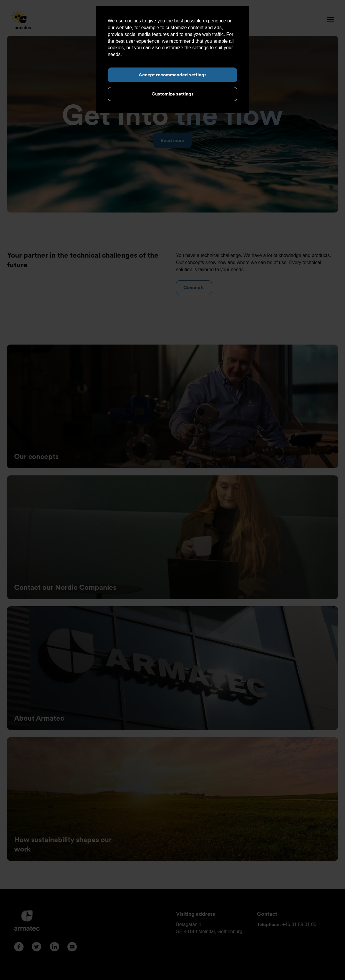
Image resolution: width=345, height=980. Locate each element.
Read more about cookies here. (156, 54)
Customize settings (173, 94)
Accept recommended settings (173, 75)
